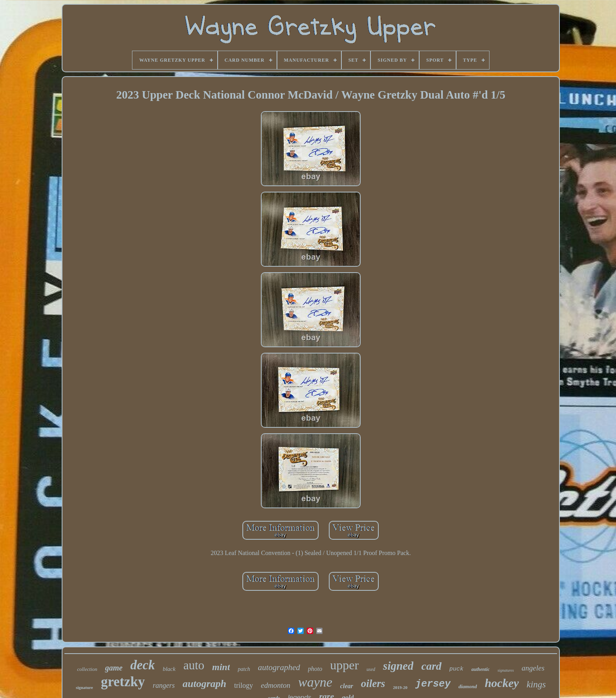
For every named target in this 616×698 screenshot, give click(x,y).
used (371, 669)
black (169, 669)
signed (398, 666)
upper (344, 665)
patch (244, 669)
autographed (279, 667)
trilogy (244, 685)
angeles (533, 668)
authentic (481, 669)
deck (143, 665)
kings (536, 684)
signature (84, 687)
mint (221, 667)
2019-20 (400, 687)
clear (347, 686)
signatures (505, 670)
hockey (502, 683)
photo (315, 669)
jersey (433, 684)
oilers (373, 683)
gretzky (123, 682)
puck (456, 669)
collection (87, 669)
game (114, 668)
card (431, 666)
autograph (204, 684)
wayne (315, 682)
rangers (164, 685)
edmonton (276, 685)
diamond (468, 686)
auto (194, 665)
